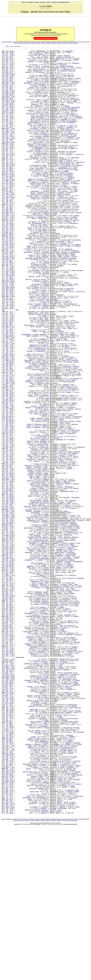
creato (38, 134)
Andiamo (78, 844)
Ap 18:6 (9, 485)
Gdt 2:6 (9, 942)
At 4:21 (10, 628)
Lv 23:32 (10, 864)
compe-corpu (37, 42)
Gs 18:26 (10, 871)
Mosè (70, 624)
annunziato (40, 745)
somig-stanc (59, 43)
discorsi (41, 542)
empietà (36, 787)
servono (70, 741)
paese (46, 88)
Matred (44, 326)
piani (67, 246)
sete (71, 763)
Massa (62, 697)
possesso (44, 962)
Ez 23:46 (10, 52)
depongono (38, 551)
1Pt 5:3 (9, 747)
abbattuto (76, 812)
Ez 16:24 (10, 770)
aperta (36, 392)
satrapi (35, 247)
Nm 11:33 (10, 286)
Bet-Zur (70, 198)
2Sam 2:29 (10, 300)
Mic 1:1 (9, 825)
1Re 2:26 (10, 465)
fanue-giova (59, 42)
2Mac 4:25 (10, 145)
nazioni (68, 491)
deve (48, 419)
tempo (64, 72)
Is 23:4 (9, 225)
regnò (30, 266)
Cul (40, 260)
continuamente (62, 917)
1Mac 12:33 (10, 207)
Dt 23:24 (10, 187)
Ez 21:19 (10, 278)
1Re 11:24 (10, 275)
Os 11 (9, 688)
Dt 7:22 (10, 778)
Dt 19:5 (9, 143)
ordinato (28, 763)
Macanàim (73, 300)
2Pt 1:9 (9, 657)
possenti (79, 920)
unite (68, 145)
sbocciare (39, 310)
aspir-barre (21, 42)
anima (47, 754)
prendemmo (28, 727)
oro (43, 377)
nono (65, 864)
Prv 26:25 (10, 375)
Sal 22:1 (9, 77)
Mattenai (45, 299)
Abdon (69, 262)
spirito (65, 103)
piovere (32, 83)
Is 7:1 (9, 948)
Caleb (31, 844)
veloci (58, 966)
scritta (62, 904)
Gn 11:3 (9, 302)
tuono (45, 919)
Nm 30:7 (9, 231)
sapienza (68, 63)
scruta (60, 575)
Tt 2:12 (10, 787)
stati (42, 97)
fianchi (63, 549)
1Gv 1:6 (9, 405)
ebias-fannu (54, 42)
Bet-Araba (45, 573)
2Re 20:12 (10, 470)
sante (41, 831)
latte (58, 915)
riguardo (66, 74)
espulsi (68, 394)
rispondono (34, 694)
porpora (34, 224)
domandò (36, 809)
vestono (42, 739)
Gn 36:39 (10, 326)
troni (32, 193)
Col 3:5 (9, 866)
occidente (41, 222)
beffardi (59, 664)
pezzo (74, 792)
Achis (38, 732)
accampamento (26, 392)
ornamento (46, 930)
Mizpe (39, 871)
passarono (71, 449)
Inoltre (78, 909)
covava (62, 246)
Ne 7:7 (9, 703)
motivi (72, 628)
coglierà (78, 752)
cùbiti (44, 710)
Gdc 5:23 (10, 476)
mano (45, 277)
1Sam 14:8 (10, 897)
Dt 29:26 (10, 88)
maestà (39, 708)
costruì (69, 690)
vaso (36, 743)
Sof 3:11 (10, 599)
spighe (44, 165)
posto (40, 266)
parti (29, 291)
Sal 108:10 (10, 394)
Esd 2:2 (9, 701)
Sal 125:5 (9, 578)
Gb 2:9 (9, 937)
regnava (30, 909)
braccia (44, 966)
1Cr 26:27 (10, 196)
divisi (44, 163)
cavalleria (35, 593)
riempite (43, 397)
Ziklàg (44, 339)
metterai (76, 211)
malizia (38, 317)
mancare (30, 123)
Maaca (37, 520)
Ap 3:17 (10, 692)
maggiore (29, 653)
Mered (29, 672)
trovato (46, 65)
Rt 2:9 (9, 763)
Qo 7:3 (9, 514)
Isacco (70, 85)
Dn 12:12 (10, 617)
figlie (64, 235)
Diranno (68, 906)
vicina (36, 750)
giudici (37, 716)
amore (47, 688)
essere (47, 134)
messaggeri (61, 101)
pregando (40, 156)
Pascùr (73, 295)
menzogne (44, 600)
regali (37, 70)
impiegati (60, 518)
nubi (65, 304)
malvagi (66, 694)
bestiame (64, 855)
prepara (44, 683)
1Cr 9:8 (9, 571)
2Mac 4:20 (10, 90)
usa (38, 375)
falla (62, 147)
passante (45, 770)
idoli (76, 220)
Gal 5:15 (10, 823)
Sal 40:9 (9, 812)
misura (31, 485)
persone (32, 661)
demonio (70, 630)
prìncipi (39, 445)
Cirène (46, 59)
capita (66, 743)
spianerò (71, 203)
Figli (34, 372)
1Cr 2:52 (10, 55)
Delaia (38, 355)
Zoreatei (66, 57)
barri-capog (26, 42)
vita (36, 85)
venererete (81, 527)
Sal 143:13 (10, 670)
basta (67, 125)
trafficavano (74, 445)
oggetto (34, 908)
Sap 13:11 (10, 110)
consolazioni (28, 748)
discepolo (68, 728)
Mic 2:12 (10, 924)
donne (38, 730)
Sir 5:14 (10, 456)
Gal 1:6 (9, 438)
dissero (45, 959)
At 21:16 (10, 728)
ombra (70, 725)
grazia (39, 524)
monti (33, 931)
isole (60, 668)
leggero (62, 781)
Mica (41, 372)
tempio (66, 196)
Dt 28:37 (10, 908)
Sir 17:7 (9, 887)
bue (61, 926)
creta (76, 743)
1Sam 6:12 (10, 917)
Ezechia (38, 856)
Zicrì (36, 637)
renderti (78, 284)
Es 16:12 (10, 845)
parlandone (65, 152)
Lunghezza (48, 2)
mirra (30, 160)
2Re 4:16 (10, 406)
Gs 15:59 (10, 61)
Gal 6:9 (9, 582)
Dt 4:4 (9, 183)
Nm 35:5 (9, 717)
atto (37, 96)
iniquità (38, 154)
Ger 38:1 (9, 295)
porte (67, 467)
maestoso (74, 919)
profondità (45, 227)
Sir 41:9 (9, 836)
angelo (30, 430)
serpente (44, 820)
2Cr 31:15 (10, 639)
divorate (61, 823)
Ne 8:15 (10, 677)
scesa (65, 251)
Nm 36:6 (9, 240)
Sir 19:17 (10, 622)
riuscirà (66, 708)
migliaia (30, 670)
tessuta (34, 288)
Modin (70, 321)
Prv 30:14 (10, 758)
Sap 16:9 (9, 454)
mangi (29, 416)
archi (38, 322)
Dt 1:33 (10, 891)
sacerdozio (34, 145)
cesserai (68, 599)
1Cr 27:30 (10, 472)
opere (68, 194)
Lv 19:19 (10, 288)
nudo (76, 692)
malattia (69, 752)
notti (42, 127)
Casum (38, 299)
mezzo (42, 271)
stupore (43, 908)
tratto (63, 714)
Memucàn (61, 253)
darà (73, 694)
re (33, 105)
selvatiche (43, 778)
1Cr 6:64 (10, 359)
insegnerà (61, 644)
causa (78, 156)
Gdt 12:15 (10, 930)
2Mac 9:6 (10, 458)
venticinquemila (74, 714)
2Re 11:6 (9, 269)
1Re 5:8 (9, 171)
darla (38, 277)
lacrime (45, 578)
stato (41, 65)
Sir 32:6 (9, 377)
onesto (59, 386)
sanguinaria (44, 880)
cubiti (66, 712)
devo (75, 152)
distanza (65, 716)
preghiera (76, 66)
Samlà (45, 268)
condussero (71, 511)
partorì (40, 765)
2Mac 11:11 (10, 611)
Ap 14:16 (10, 584)
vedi (46, 860)
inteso (44, 845)
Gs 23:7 (9, 684)
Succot (67, 721)
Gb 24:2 (9, 388)
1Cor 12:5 (10, 646)
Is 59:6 (9, 194)
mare (37, 225)
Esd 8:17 (10, 94)
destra (66, 118)
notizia (42, 509)
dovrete (46, 864)
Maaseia (45, 635)
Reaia (41, 55)
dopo (31, 628)
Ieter (30, 264)
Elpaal (41, 690)
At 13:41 (10, 664)
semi (59, 218)
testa (62, 911)
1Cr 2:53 (10, 264)
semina (35, 578)
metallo (69, 913)
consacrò (63, 783)
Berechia (38, 500)
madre (29, 502)
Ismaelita (27, 472)
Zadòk (61, 498)
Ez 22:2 (9, 880)
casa (45, 269)
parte (44, 90)
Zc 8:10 (10, 544)
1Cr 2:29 (10, 765)
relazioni (67, 185)
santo (44, 107)
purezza (67, 902)
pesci (44, 136)
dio (71, 769)
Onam (69, 54)
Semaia (39, 591)
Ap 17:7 (9, 430)
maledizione (28, 624)
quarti (29, 913)
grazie (66, 90)
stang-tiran (65, 43)
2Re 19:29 (10, 580)
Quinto (36, 161)
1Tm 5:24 (10, 150)
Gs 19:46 (10, 324)
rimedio (31, 454)
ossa (66, 577)
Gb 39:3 (9, 551)
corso (38, 147)
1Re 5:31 (10, 282)
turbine (78, 931)
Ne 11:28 (10, 339)
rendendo (46, 154)
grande (63, 278)
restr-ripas (38, 43)
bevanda (46, 494)
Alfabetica (31, 2)
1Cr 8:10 (10, 675)
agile (38, 902)
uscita (68, 187)
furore (66, 273)
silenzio (31, 556)
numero (32, 158)
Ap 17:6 (9, 257)
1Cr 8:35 (10, 372)
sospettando (45, 642)
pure (59, 540)
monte (39, 163)
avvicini (43, 814)
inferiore (45, 344)
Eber (47, 690)
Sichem (45, 721)
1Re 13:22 (10, 130)
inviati (73, 600)
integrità (33, 937)
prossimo (38, 622)
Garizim (57, 794)
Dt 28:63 (10, 774)
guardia (36, 269)
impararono (78, 491)
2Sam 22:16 (10, 227)
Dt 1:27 (10, 840)
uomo (38, 406)
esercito (73, 681)
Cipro (61, 728)
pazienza (36, 617)
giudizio (70, 150)
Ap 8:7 (9, 492)
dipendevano (40, 639)
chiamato (46, 566)
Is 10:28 (10, 569)
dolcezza (73, 172)
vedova (41, 759)
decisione (36, 189)
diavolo (28, 884)
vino (65, 397)
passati (38, 101)
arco (31, 966)
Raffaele (32, 642)
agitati (37, 900)
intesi (62, 593)
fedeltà (69, 176)
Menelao (32, 421)
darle (31, 96)
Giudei (37, 185)
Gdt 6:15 (10, 368)
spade (40, 758)
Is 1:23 (10, 70)
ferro (35, 143)
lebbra (45, 112)
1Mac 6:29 (10, 450)
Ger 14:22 (10, 83)
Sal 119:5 (9, 878)
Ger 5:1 (9, 180)
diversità (43, 646)
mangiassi (36, 833)
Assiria (39, 105)
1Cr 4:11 (10, 333)
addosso (74, 626)
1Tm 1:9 (9, 289)
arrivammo (44, 727)
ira (41, 507)
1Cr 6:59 (10, 262)
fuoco (43, 302)
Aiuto (58, 2)
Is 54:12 (10, 467)
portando (34, 609)
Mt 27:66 (10, 531)
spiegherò (67, 430)
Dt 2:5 (9, 957)
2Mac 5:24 (10, 681)
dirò (39, 72)
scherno (65, 908)
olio (70, 652)
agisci (33, 940)
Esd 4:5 (9, 92)
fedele (61, 180)
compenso (79, 189)
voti (31, 178)
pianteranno (65, 580)
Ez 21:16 (10, 277)
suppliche (68, 776)
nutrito (76, 577)
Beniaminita (38, 75)
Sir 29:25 (10, 481)
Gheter (45, 260)
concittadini (67, 661)
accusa (59, 964)
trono (65, 81)
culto (68, 807)
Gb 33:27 (10, 463)
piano (70, 92)
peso (38, 754)
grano (45, 652)
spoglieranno (63, 193)
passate (62, 959)
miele (46, 125)
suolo (37, 611)
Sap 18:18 (10, 895)
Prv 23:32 (10, 822)
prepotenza (74, 620)
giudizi (66, 317)
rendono (62, 70)
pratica (74, 405)
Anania (76, 425)
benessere (30, 251)
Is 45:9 (9, 139)
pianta (62, 719)
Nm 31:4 (9, 108)
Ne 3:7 (9, 364)
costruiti (46, 319)
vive (32, 849)
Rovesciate (42, 2)
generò (47, 333)
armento (61, 928)
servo (69, 149)
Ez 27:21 (10, 445)
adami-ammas (9, 42)
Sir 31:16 (10, 284)
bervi (61, 130)
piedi (36, 214)
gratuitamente (72, 136)
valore (45, 346)
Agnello (37, 659)
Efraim (44, 489)
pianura (72, 392)
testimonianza (37, 258)
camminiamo (33, 405)
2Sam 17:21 (10, 959)
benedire (66, 794)
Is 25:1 (9, 439)
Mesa (47, 366)
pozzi (30, 876)
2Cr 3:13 (10, 712)
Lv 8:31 (10, 132)
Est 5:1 (9, 767)
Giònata (29, 604)
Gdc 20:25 (10, 116)
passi (44, 158)
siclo (88, 615)
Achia (59, 330)
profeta (37, 783)
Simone (30, 207)
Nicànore (70, 911)
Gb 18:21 (10, 686)
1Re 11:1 (9, 730)
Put (37, 264)
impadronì (63, 396)
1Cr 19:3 (9, 86)
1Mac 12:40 (10, 955)
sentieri (30, 163)
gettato (65, 933)
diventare (75, 291)
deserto (37, 573)
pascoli (62, 262)
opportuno (42, 597)
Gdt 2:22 (10, 939)
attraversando (71, 655)
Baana (70, 701)
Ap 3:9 (9, 410)
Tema (73, 697)
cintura (43, 216)
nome (63, 419)
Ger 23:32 (10, 600)
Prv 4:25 (10, 673)
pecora (66, 915)
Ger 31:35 (10, 922)
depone (58, 569)
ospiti (46, 481)
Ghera (30, 75)
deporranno (40, 193)
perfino (71, 893)
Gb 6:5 (9, 926)
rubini (41, 467)
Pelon (66, 330)
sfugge (44, 143)
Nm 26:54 (10, 653)
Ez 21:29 (10, 154)
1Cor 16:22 (10, 202)
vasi (62, 741)
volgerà (44, 668)
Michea (60, 635)
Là (57, 876)
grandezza (76, 800)
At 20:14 (10, 727)
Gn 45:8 (9, 97)
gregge (62, 747)
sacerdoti (72, 105)
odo (68, 928)
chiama (47, 513)
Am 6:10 (10, 419)
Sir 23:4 (9, 533)
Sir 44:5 (9, 379)
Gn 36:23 (10, 54)
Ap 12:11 (10, 258)
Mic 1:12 (10, 251)
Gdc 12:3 (9, 951)
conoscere (68, 147)
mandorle (60, 310)
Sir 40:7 (9, 432)
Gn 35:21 (10, 586)
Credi (65, 849)
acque (74, 315)
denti (29, 286)
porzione (71, 653)
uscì (75, 630)
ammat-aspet (15, 42)
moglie (37, 332)
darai (62, 653)
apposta (31, 165)
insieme (72, 915)
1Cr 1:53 (10, 564)
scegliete (30, 236)
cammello (72, 875)
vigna (80, 694)
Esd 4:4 (9, 761)
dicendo (61, 225)
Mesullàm (37, 503)
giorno (68, 238)
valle (60, 721)
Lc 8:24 (10, 631)
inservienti (65, 94)
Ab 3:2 (9, 147)
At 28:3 (9, 851)
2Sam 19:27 (10, 803)
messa (29, 933)
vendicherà (35, 688)
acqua (72, 127)
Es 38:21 (10, 518)
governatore (34, 801)
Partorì (46, 672)
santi (45, 81)
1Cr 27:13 (10, 200)
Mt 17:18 (10, 630)
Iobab (36, 366)
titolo (62, 456)
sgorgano (80, 315)
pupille (46, 673)
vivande (45, 487)
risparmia (28, 663)
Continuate (38, 176)
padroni (35, 74)
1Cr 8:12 (10, 690)
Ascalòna (67, 207)
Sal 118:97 (10, 350)
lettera (38, 383)
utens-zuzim (75, 43)
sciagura (74, 251)
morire (47, 694)
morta (57, 873)
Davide (33, 211)
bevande (59, 483)
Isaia (71, 856)
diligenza (76, 110)
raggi (40, 913)
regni (35, 648)
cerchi (44, 180)
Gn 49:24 (10, 966)
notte (66, 348)
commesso (68, 882)
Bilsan (46, 701)
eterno (59, 849)
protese (34, 776)
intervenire (68, 622)
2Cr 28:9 (9, 273)
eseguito (39, 439)
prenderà (70, 668)
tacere (29, 920)
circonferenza (65, 710)
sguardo (30, 887)
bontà (47, 695)
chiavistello (65, 160)
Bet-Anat (66, 588)
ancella (66, 930)
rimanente (63, 737)
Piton (46, 372)
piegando (78, 917)
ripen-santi (43, 43)
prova (65, 529)
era (48, 75)
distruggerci (62, 663)
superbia (62, 800)
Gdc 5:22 (10, 255)
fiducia (61, 66)
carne (42, 595)
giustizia (69, 70)
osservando (44, 807)
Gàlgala (28, 480)
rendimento (64, 134)
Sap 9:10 (10, 81)
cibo (34, 342)
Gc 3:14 (10, 412)
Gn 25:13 (10, 560)
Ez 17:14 (10, 182)
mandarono (72, 75)
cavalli (76, 255)
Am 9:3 (9, 820)
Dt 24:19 (10, 167)
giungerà (44, 617)
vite (38, 655)
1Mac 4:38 (10, 805)
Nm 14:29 (10, 842)
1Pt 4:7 (9, 750)
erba (39, 926)
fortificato (68, 798)
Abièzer (38, 328)
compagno (59, 59)
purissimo (74, 853)
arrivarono (63, 300)
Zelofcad (43, 240)
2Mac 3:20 (10, 776)
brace (69, 547)
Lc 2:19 (10, 352)
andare (70, 891)
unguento (70, 873)
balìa (61, 533)
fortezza (46, 225)
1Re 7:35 (10, 141)
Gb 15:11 (10, 748)
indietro (71, 167)
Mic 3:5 (9, 818)
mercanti (29, 449)
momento (34, 597)
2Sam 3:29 (10, 112)
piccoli (31, 322)
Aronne (65, 876)
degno (61, 886)
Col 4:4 (9, 152)
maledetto (73, 619)
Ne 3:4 (9, 500)
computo (43, 518)
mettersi (29, 432)
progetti (46, 439)
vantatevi (41, 412)
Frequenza (37, 2)
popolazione (42, 251)
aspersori (43, 853)
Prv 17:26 (10, 935)
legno (60, 655)
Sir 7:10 (10, 66)
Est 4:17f (10, 663)
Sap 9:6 (9, 63)
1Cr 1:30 (10, 697)
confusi (65, 220)
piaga (46, 855)
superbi (46, 599)
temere (30, 886)
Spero (39, 99)
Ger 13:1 (9, 549)
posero (44, 904)
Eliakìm (38, 635)
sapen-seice (48, 43)
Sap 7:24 (10, 902)
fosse (42, 129)
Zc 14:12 (10, 213)
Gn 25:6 (9, 85)
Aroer (39, 650)
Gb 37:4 (9, 919)
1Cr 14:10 (10, 211)
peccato (65, 785)
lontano (61, 85)
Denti (60, 814)
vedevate (72, 138)
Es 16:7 (9, 847)
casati (41, 613)
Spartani (37, 633)
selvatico (44, 805)
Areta (47, 801)
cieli (41, 81)
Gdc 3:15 (10, 75)
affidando (37, 604)
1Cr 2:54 (10, 57)
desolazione (35, 606)
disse (44, 308)
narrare (79, 72)
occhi (47, 86)
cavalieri (65, 611)
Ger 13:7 (9, 216)
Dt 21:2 (9, 716)
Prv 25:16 (10, 125)
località (34, 94)
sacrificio (28, 90)
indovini (32, 838)
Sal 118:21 (10, 619)
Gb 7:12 (10, 229)
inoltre (78, 481)
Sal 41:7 (9, 679)
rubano (35, 388)
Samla (45, 266)
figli (30, 54)
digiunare (29, 860)
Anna (63, 867)
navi (41, 114)
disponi (36, 487)
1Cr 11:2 (9, 909)
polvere (70, 772)
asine (38, 472)
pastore (42, 77)
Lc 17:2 (9, 933)
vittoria (64, 509)
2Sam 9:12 (10, 566)
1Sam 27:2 (10, 732)
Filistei (66, 211)
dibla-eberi (48, 42)
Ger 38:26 (10, 834)
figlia (36, 326)
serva (67, 406)
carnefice (42, 886)
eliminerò (27, 599)
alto (64, 620)
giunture (40, 575)
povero (64, 692)
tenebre (45, 405)
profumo (59, 652)
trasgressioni (71, 154)
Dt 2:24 (10, 962)
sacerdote (45, 964)
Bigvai (59, 701)
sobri (61, 750)
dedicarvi (71, 750)
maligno (57, 812)
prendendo (60, 650)
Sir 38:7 (9, 683)
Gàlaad (70, 205)
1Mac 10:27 (10, 176)
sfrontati (76, 533)
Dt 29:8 (9, 538)
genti (75, 436)
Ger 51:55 (10, 920)
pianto (61, 494)
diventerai (27, 908)
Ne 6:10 (10, 355)
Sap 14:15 (10, 705)
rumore (46, 920)
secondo (38, 171)
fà (62, 622)
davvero (46, 152)
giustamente (34, 180)
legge (44, 348)
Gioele (32, 558)
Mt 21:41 (10, 694)
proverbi (29, 602)
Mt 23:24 (10, 875)
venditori (39, 449)
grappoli (46, 306)
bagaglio (66, 569)
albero (47, 110)
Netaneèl (73, 591)
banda (30, 275)
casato (38, 425)
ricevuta (45, 524)
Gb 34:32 (10, 882)
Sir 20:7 (9, 597)
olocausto (64, 889)
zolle (76, 218)
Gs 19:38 (10, 588)
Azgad (46, 608)
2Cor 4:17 (10, 781)
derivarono (68, 264)
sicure (35, 917)
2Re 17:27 (10, 105)
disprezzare (31, 756)
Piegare (62, 858)
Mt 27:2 (9, 511)
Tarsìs (40, 253)
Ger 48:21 (10, 361)
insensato (39, 118)
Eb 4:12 (10, 575)
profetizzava (67, 811)
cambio (40, 652)
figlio (78, 85)
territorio (74, 324)
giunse (29, 567)
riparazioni (45, 364)
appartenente (68, 200)
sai (72, 860)
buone (61, 185)
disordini (46, 293)
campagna (43, 392)
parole (30, 538)
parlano (35, 620)
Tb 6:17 (10, 547)
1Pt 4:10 (10, 524)
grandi (42, 149)
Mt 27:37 (10, 904)
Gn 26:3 (9, 191)
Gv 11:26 (10, 849)
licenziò (45, 85)
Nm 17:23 (10, 310)
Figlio (38, 198)
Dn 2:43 (10, 291)
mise (74, 867)
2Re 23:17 (10, 809)
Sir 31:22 (10, 752)
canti (61, 377)
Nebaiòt (30, 560)
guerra (63, 108)
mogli (36, 236)
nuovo (73, 953)
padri (47, 529)
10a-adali (3, 42)
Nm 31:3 (9, 209)
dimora (41, 686)
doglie (70, 551)
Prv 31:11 (10, 68)
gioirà (66, 756)
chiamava (46, 332)
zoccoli (66, 255)
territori (43, 191)
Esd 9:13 (10, 461)
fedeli (61, 183)
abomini (70, 880)
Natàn (46, 558)
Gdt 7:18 (10, 737)
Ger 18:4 (9, 743)
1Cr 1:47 (10, 268)
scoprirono (63, 227)
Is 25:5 (9, 725)
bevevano (29, 238)
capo (31, 562)
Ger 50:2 (9, 220)
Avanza (35, 428)
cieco (45, 657)
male (80, 434)
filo (31, 710)
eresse (63, 321)
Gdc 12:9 (9, 244)
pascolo (61, 388)
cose (36, 103)
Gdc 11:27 (10, 940)
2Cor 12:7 (10, 800)
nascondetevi (78, 664)
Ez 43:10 (10, 719)
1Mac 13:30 (10, 321)
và (75, 763)
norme (34, 525)
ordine (32, 282)
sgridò (31, 631)
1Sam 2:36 (10, 792)
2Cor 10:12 (10, 706)
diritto (32, 673)
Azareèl (45, 591)
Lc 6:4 (9, 129)
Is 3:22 (10, 174)
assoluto (32, 864)
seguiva (75, 767)
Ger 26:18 (10, 811)
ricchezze (66, 224)
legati (58, 161)
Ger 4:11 (10, 789)
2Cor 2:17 (10, 441)
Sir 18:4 (9, 708)
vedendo (72, 756)
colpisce (60, 143)
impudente (41, 434)
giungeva (61, 222)
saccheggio (69, 52)
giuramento (63, 191)
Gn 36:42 (10, 562)
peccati (44, 150)
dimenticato (38, 167)
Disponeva (38, 169)
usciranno (44, 716)
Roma (44, 189)
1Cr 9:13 (10, 613)
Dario (45, 353)
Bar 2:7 (9, 626)
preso (31, 769)
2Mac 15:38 (10, 346)
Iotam (69, 825)
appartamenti (67, 805)
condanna (77, 904)
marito (35, 68)
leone (67, 814)
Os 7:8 (9, 489)
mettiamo (65, 405)
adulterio (65, 293)
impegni (68, 189)
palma (64, 677)
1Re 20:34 (10, 447)
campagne (70, 670)
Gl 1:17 (10, 218)
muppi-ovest (17, 43)
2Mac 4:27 (10, 396)
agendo (58, 666)
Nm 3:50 (10, 615)
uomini (45, 63)
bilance (30, 65)
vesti (38, 174)
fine (61, 308)
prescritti (44, 527)
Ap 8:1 (9, 556)
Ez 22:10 (10, 516)
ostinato (35, 534)
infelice (43, 692)
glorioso (70, 81)
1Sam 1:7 (10, 867)
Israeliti (64, 75)
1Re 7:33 (10, 913)
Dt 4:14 (10, 536)
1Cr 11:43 (10, 520)
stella (63, 769)
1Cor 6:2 (10, 641)
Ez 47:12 (10, 315)
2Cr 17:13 (10, 169)
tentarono (34, 529)
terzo (32, 580)
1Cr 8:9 (9, 366)
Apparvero (34, 227)
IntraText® (16, 978)
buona (69, 216)
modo (68, 666)
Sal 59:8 (9, 721)
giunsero (40, 450)
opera (42, 139)
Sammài (46, 198)
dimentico (59, 657)
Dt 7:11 (10, 525)
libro (31, 348)
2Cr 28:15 (10, 341)
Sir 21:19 (10, 118)
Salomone (29, 730)
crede (38, 849)
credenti (42, 74)
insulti (73, 545)
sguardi (69, 533)
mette (70, 818)
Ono (73, 690)
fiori (33, 306)
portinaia (30, 791)
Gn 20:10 (10, 666)
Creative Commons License (71, 978)
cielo (39, 556)
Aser (47, 262)
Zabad (60, 299)
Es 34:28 (10, 127)
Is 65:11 (10, 397)
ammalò (47, 856)
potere (73, 396)
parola (63, 187)
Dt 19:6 (9, 460)
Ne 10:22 (10, 498)
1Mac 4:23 (10, 224)
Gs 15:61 (10, 573)
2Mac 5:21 (10, 609)
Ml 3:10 (10, 540)
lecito (47, 129)
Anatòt (30, 465)
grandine (40, 492)
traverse (62, 141)
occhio (34, 434)
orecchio (38, 928)
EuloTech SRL (37, 978)
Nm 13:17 (10, 796)
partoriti (35, 337)
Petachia (38, 496)
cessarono (67, 631)
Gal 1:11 (10, 745)
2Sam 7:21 (10, 149)
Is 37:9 (9, 953)
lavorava (74, 500)
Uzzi (39, 571)
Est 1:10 (10, 553)
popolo (75, 161)
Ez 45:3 (9, 714)
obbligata (44, 862)
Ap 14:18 (10, 313)
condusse (37, 884)
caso (44, 955)
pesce (45, 547)
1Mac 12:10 (10, 101)
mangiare (37, 138)
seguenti (28, 425)
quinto (77, 699)
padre (36, 86)
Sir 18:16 (10, 723)
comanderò (34, 820)
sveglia (45, 432)
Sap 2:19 (10, 545)
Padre (70, 385)
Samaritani (80, 185)
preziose (44, 174)
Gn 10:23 (10, 260)
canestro (79, 132)
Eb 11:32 (10, 72)
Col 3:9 (9, 414)
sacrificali (76, 119)
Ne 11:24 (10, 496)
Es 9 (9, 855)
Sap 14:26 (10, 293)
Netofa (59, 200)
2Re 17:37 (10, 527)
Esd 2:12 (10, 608)
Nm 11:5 (9, 136)
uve (44, 313)
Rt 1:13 (10, 235)
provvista (64, 121)
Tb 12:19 (10, 138)
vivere (62, 787)
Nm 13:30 (10, 844)
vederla (69, 257)
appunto (75, 534)
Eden (47, 639)
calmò (36, 844)
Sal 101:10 (10, 494)
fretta (70, 438)
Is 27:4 (9, 944)
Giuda (72, 169)
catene (61, 511)
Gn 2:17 (10, 833)
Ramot (62, 205)
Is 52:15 (10, 436)
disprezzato (73, 258)
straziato (76, 458)
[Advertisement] (46, 22)
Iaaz (43, 361)
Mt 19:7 (9, 96)
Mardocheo (38, 701)
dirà (29, 419)
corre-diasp (43, 42)
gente (30, 950)
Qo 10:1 (9, 873)
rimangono (80, 684)
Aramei (64, 275)
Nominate (70, 648)
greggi (43, 388)
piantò (30, 586)
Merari (34, 427)
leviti (29, 946)
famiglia (66, 242)
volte (65, 449)
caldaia (76, 249)
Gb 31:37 (10, 158)
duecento (46, 593)
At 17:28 (10, 961)
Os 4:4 (9, 964)
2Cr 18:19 (10, 205)
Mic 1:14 (10, 827)
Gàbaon (74, 474)
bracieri (62, 853)
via (58, 96)
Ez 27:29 (10, 114)
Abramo (40, 666)
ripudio (45, 96)
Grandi (45, 659)
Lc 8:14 (10, 311)
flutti (47, 631)
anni (48, 147)
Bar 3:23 (10, 478)
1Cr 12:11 (10, 699)
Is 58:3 (9, 860)
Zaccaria (75, 635)
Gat (61, 732)
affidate (35, 747)
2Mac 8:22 (10, 604)
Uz (36, 260)
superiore (60, 344)
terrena (34, 478)
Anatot (46, 328)
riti (48, 705)
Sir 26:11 (10, 434)
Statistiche (54, 2)
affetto (71, 156)
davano (32, 652)
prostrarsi (28, 792)
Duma (57, 697)
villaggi (76, 61)
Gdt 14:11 (10, 163)
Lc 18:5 (9, 759)
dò (47, 525)
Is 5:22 (10, 483)
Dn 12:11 (10, 606)
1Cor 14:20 (10, 317)
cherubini (37, 712)
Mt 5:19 (10, 644)
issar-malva (81, 42)
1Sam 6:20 (10, 107)
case (65, 827)
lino (46, 549)
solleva (34, 922)
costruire (76, 761)
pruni (44, 944)
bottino (45, 911)
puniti (68, 454)
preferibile (42, 514)
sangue (44, 257)
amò (34, 730)
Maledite (46, 476)
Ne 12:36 (10, 591)
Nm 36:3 (9, 233)
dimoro (59, 878)
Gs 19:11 (10, 222)
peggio (73, 935)
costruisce (60, 280)
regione (46, 796)
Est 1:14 (10, 253)
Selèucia (46, 246)
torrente (46, 737)
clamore (33, 725)
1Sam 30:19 (10, 79)
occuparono (71, 480)
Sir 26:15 (10, 754)
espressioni (45, 375)
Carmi (39, 368)
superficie (45, 714)
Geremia (69, 425)
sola (43, 917)
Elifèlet (66, 299)
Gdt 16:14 (10, 103)
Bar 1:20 (10, 624)
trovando (66, 628)
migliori (63, 282)
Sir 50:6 (9, 304)
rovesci (58, 83)
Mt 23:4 (9, 950)
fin (43, 650)
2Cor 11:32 (10, 801)
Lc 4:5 (9, 884)
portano (40, 946)
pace (46, 889)
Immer (69, 503)
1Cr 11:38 (10, 558)
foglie (43, 342)
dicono (38, 410)
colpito (37, 112)
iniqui (72, 246)
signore (32, 406)
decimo (39, 200)
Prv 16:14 (10, 507)
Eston (71, 333)
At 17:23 (10, 807)
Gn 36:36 (10, 266)
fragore (68, 919)
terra (45, 428)
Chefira (45, 871)
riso (61, 514)
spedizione (44, 207)
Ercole (36, 90)
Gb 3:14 (10, 319)
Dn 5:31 (10, 353)
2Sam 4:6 (10, 791)
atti (46, 116)
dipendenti (41, 705)
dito (70, 950)
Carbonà (69, 553)
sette (67, 253)
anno (36, 580)
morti (33, 895)
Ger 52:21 (10, 710)
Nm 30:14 (10, 862)
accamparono (40, 480)
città (63, 61)
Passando (28, 807)
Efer (45, 330)
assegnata (72, 121)
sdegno (69, 286)
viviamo (31, 595)
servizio (41, 401)
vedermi (30, 138)
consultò (39, 211)
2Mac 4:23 (10, 421)
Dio (64, 97)
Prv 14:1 (9, 280)
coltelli (62, 758)
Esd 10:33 (10, 299)
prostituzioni (72, 770)
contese (38, 172)
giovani (41, 763)
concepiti (65, 439)
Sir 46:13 (10, 783)
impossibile (38, 408)
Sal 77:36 (10, 417)
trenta (41, 244)
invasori (36, 544)
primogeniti (31, 615)
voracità (64, 284)
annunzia (32, 509)
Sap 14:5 (9, 655)
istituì (44, 783)
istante (64, 829)
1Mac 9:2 (10, 480)
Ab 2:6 (9, 906)
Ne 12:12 (10, 425)
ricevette (57, 353)
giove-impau (65, 42)
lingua (47, 213)
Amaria (73, 639)
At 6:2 (9, 401)
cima (31, 141)
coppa (58, 397)
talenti (65, 609)
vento (38, 631)
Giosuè (60, 639)
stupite (68, 664)
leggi (29, 536)
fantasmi (46, 900)
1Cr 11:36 (10, 330)
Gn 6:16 (10, 344)
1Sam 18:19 (10, 335)
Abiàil (29, 765)
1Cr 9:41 (10, 374)
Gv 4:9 (9, 185)
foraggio (76, 926)
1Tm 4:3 (9, 134)
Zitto (35, 419)
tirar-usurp (70, 43)
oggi (71, 465)
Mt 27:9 (9, 443)
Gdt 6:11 (10, 392)
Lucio (38, 59)
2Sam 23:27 (10, 328)
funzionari (42, 92)
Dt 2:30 (10, 534)
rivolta (64, 748)
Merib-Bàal (29, 423)
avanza (61, 428)
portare (69, 421)
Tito (48, 161)
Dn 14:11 (10, 487)
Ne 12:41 (10, 635)
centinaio (43, 522)
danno (72, 778)
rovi (38, 944)
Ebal (59, 54)
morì (60, 876)
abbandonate (41, 52)
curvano (29, 551)
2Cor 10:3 (10, 595)
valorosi (43, 483)
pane (58, 127)
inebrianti (67, 483)
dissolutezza (75, 293)
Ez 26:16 (10, 193)
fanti (77, 939)
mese (44, 200)
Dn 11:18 (10, 668)
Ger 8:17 (10, 816)
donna (38, 516)
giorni (29, 127)
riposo (39, 864)
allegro (29, 553)
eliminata (80, 869)
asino (46, 803)
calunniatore (72, 456)
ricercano (46, 70)
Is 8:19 (10, 838)
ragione (65, 935)
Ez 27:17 (10, 652)
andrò (60, 803)
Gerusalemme (42, 948)
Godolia (59, 295)
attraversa (36, 569)
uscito (44, 953)
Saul (64, 423)
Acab (30, 205)
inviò (66, 953)
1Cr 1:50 (10, 332)
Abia (31, 637)
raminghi (35, 394)
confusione (35, 220)
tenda (33, 132)
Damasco (61, 447)
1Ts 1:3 (9, 385)
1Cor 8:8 (10, 123)
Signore (28, 77)
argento (72, 609)
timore (75, 432)
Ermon (38, 679)
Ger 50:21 (10, 428)
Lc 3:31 (10, 297)
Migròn (43, 569)
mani (34, 273)
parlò (47, 630)
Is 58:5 (9, 858)
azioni (44, 752)
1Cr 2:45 (10, 198)
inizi (58, 756)
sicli (74, 615)
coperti (34, 577)
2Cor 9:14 (10, 156)
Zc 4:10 (10, 756)
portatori (75, 90)
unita (66, 377)
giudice (76, 940)
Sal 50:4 (9, 785)
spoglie (35, 911)
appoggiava (34, 767)
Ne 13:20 (10, 449)
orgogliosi (63, 619)
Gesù (60, 257)
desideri (46, 787)
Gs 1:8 (9, 348)
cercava (72, 955)
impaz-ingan (71, 42)
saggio (78, 507)
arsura (60, 725)
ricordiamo (34, 136)
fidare (66, 375)
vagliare (40, 789)
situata (36, 737)
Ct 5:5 (9, 160)
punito (35, 461)
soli (67, 129)
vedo (65, 809)
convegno (42, 132)
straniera (57, 739)
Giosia (30, 809)
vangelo (28, 745)
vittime (68, 119)
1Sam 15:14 (10, 928)
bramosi (29, 70)
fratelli (46, 121)
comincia (28, 962)
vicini (78, 207)
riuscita (32, 346)
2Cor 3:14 (10, 403)
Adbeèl (46, 560)
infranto (46, 220)
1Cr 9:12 (10, 503)
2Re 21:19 (10, 502)
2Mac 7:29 (10, 886)
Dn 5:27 (10, 65)
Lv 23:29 (10, 869)
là (48, 132)
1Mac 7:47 (10, 911)
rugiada (43, 723)
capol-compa (32, 42)
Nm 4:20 (10, 831)
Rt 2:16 (10, 165)
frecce (45, 322)
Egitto (63, 136)
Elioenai (67, 635)
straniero (43, 878)
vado (48, 350)
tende (71, 840)
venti (70, 650)
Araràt (44, 648)
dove (65, 891)
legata (65, 231)
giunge (29, 928)
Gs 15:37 (10, 589)
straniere (45, 730)
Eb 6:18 (10, 408)
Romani (66, 161)
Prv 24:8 (9, 513)
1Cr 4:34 (10, 505)
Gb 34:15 (10, 829)
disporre (44, 447)
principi (72, 783)
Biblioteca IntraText (65, 2)
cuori (43, 887)
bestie (36, 778)
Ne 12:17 (10, 637)
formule (61, 838)
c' (43, 141)
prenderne (37, 962)
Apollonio (60, 681)
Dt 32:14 (10, 915)
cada (68, 112)
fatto (76, 191)
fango (47, 741)
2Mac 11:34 (10, 161)
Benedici (41, 937)
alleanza (63, 182)
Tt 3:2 (9, 172)
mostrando (61, 172)
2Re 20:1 (9, 856)
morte (32, 460)
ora (55, 556)
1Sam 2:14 (10, 249)
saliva (33, 222)
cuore (68, 352)
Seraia (46, 425)
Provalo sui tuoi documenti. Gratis (46, 38)
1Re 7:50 (10, 853)
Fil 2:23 (10, 99)
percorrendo (27, 917)
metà (44, 57)
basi (72, 227)
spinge (68, 434)
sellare (39, 803)
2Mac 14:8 (10, 661)
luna (77, 304)
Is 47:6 (9, 893)
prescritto (40, 130)
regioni (46, 247)
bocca (65, 213)
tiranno (62, 145)
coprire (38, 194)
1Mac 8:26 (10, 189)
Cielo (46, 776)
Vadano (29, 394)
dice (58, 476)
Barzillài (70, 337)
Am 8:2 (9, 308)
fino (59, 207)
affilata (29, 277)
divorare (74, 758)
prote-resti (33, 43)
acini (64, 306)
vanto (61, 390)
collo (36, 933)
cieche (33, 875)
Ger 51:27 (10, 648)
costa (34, 246)
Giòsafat (44, 520)
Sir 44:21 (10, 772)
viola (39, 224)
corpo (34, 770)
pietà (64, 893)
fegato (37, 547)
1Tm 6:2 (9, 74)
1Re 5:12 (10, 602)
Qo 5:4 (9, 178)
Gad (35, 397)
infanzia (68, 59)
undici (58, 61)
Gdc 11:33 (10, 650)
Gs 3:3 (9, 946)
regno (66, 353)
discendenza (41, 772)
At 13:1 (9, 59)
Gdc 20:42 (10, 271)
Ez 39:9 (9, 322)
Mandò (42, 681)
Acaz (64, 372)
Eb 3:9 (9, 529)
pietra (70, 302)
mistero (76, 430)
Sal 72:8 (9, 620)
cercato (73, 408)
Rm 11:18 (10, 390)
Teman (61, 478)
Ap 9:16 (10, 593)
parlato (30, 225)
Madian (64, 209)
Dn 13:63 (10, 386)
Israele (40, 205)
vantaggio (74, 123)
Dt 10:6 (9, 876)
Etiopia (34, 953)
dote (46, 827)
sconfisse (30, 650)
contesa (30, 412)
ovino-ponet (22, 43)
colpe (68, 461)
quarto (62, 699)
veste (29, 288)
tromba (33, 492)
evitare (30, 172)
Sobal (38, 54)
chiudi (75, 487)
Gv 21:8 (9, 522)
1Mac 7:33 (10, 889)
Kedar (40, 560)
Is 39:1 (9, 469)
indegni (35, 641)
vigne (72, 580)
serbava (32, 352)
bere (68, 127)
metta (69, 229)
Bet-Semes (76, 588)
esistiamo (63, 961)
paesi (71, 942)
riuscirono (73, 948)
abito (37, 878)
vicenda (69, 823)
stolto (66, 597)
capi (71, 253)
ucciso (76, 716)
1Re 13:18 (10, 416)
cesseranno (36, 315)
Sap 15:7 (9, 741)
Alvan (46, 54)
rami (73, 390)
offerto (71, 889)
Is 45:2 (9, 203)
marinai (71, 114)
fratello (33, 333)
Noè (78, 238)
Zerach (72, 496)
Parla (76, 845)
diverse (46, 288)
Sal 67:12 (10, 509)
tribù (76, 242)
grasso (42, 577)
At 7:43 (10, 769)
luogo (47, 661)
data (40, 827)
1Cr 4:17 (10, 672)
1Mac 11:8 (10, 246)
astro (47, 304)
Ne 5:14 (10, 121)
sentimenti (69, 575)
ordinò (45, 105)
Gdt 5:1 (9, 798)
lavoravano (32, 364)
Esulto (33, 721)
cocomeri (42, 381)
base (40, 141)
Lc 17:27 (10, 238)
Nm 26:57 (10, 427)
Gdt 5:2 (9, 247)
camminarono (38, 300)
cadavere (78, 130)
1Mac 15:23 (10, 633)
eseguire (74, 209)
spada (75, 112)
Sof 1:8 (9, 739)
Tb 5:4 (9, 642)
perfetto (32, 63)
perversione (28, 293)
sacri (75, 805)
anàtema (45, 202)
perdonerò (76, 180)
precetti (40, 644)
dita (42, 160)
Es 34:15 (10, 119)
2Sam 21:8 (10, 337)
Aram (32, 260)
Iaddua (67, 498)
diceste (78, 840)
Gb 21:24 (10, 577)
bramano (72, 663)
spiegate (45, 712)
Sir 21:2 (9, 814)
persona (38, 869)
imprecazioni (76, 88)
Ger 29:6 (9, 236)
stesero (29, 611)
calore (65, 723)
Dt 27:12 (10, 794)
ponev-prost (28, 43)
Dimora (72, 518)
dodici (38, 710)
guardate (77, 823)
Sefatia (76, 571)
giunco (74, 858)
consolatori (63, 86)
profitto (63, 68)
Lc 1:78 (10, 695)
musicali (59, 379)
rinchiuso (71, 355)
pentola (40, 249)
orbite (38, 213)
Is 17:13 (10, 931)
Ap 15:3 (9, 659)
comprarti (28, 549)
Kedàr (47, 445)
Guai (74, 906)
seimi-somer (54, 43)
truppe (47, 450)
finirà (41, 822)
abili (77, 613)
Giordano (29, 300)
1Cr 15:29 (10, 567)
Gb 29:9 (9, 542)
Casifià (43, 94)
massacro (78, 278)
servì (60, 90)
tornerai (64, 167)
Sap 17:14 (10, 900)
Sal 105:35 (10, 491)
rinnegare (27, 787)
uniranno (37, 291)
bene (48, 935)
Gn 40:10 (10, 306)
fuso (60, 112)
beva (35, 416)
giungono (44, 311)
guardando (72, 567)
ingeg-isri (76, 42)
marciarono (27, 948)
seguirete (79, 946)
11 (47, 699)
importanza (59, 641)
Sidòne (76, 730)
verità (66, 412)
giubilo (62, 578)
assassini (68, 289)
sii (48, 752)
